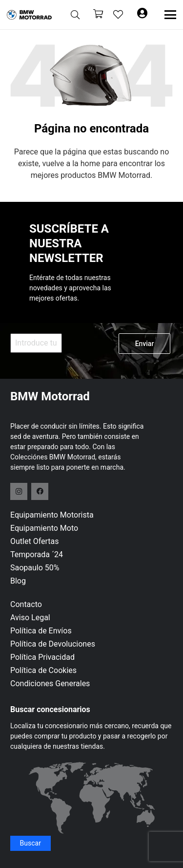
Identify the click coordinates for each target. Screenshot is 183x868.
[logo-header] (29, 15)
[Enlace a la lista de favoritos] (118, 15)
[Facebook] (40, 491)
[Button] (142, 15)
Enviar (145, 344)
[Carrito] (98, 15)
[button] (75, 15)
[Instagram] (19, 491)
